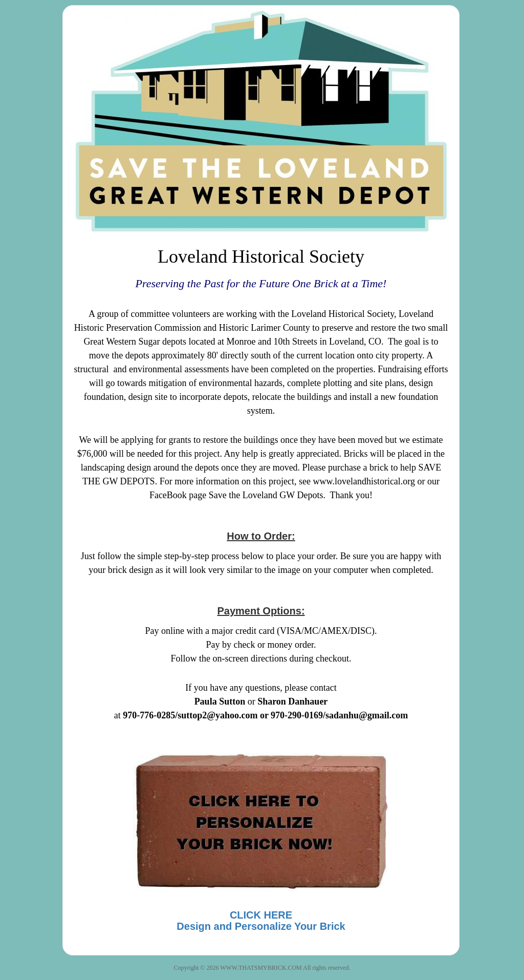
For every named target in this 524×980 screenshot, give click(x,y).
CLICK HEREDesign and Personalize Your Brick (261, 921)
